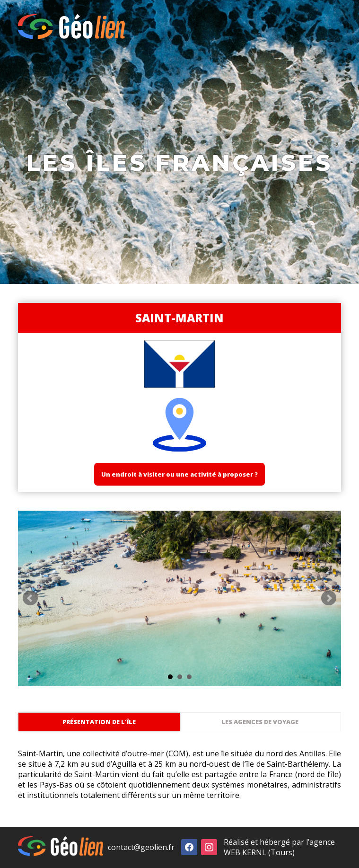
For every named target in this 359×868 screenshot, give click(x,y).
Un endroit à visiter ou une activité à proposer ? (179, 474)
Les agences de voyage (260, 722)
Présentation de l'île (99, 722)
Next (329, 598)
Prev (30, 598)
